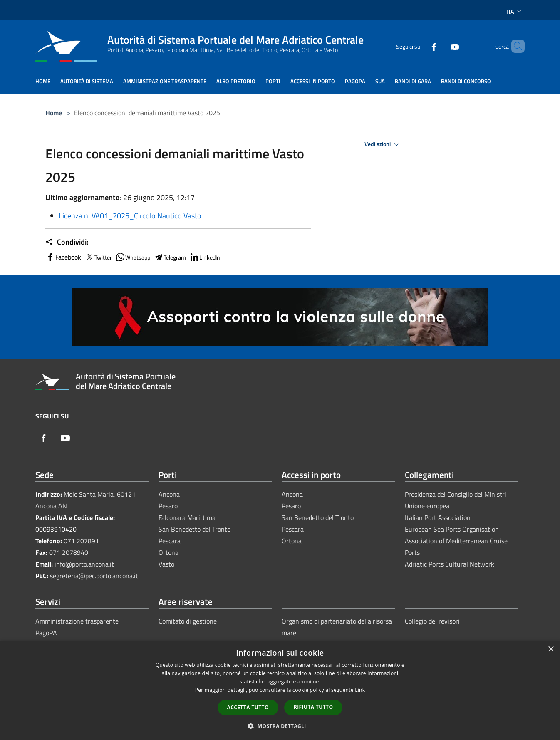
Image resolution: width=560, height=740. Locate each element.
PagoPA (46, 633)
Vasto (166, 564)
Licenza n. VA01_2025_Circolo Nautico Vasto (130, 216)
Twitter (98, 257)
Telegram (170, 257)
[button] (280, 726)
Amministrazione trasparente (77, 621)
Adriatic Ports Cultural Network (450, 564)
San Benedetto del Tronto (195, 529)
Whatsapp (133, 257)
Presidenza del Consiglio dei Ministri (456, 494)
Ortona (168, 552)
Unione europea (427, 506)
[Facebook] (420, 46)
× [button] (551, 650)
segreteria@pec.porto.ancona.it (94, 576)
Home (54, 113)
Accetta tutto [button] (248, 707)
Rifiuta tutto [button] (313, 707)
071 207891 (81, 541)
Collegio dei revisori (432, 621)
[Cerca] (515, 46)
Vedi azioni (383, 144)
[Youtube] (441, 46)
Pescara (170, 541)
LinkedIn (205, 257)
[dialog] (280, 690)
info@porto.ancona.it (84, 564)
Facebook (63, 257)
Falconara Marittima (187, 517)
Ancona (169, 494)
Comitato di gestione (188, 621)
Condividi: (67, 242)
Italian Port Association (438, 517)
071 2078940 (69, 552)
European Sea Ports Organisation (452, 529)
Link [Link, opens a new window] (360, 690)
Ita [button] (515, 11)
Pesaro (168, 506)
